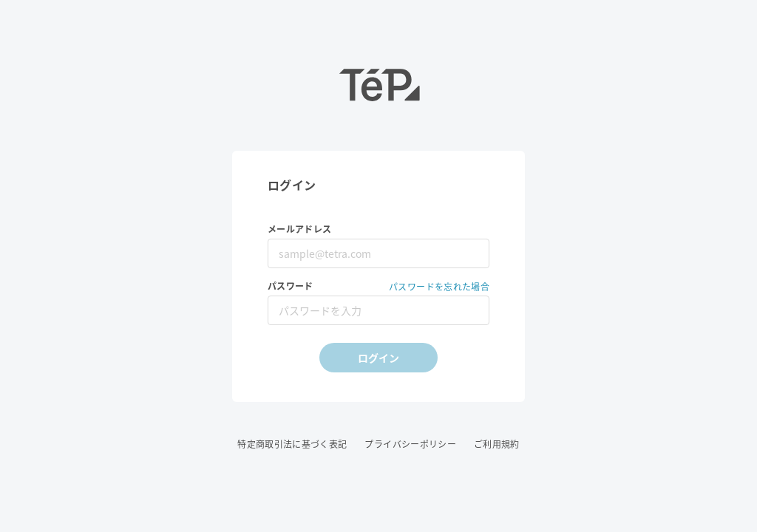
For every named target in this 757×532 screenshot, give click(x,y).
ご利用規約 (497, 444)
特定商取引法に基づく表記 (292, 444)
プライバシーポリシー (410, 444)
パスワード (291, 286)
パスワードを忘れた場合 (439, 287)
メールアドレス (299, 229)
